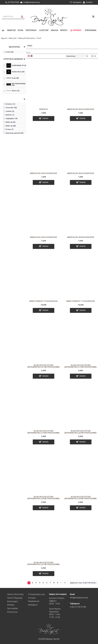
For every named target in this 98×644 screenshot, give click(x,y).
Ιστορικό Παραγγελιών (34, 600)
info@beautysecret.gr (79, 596)
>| (65, 583)
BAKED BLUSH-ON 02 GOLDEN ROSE (81, 109)
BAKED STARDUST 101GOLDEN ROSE (44, 301)
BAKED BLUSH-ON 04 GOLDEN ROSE (81, 173)
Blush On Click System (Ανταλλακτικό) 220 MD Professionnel (81, 432)
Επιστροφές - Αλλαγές (13, 603)
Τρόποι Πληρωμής (15, 598)
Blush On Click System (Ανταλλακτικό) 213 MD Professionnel (81, 366)
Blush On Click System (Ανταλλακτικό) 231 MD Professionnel (44, 563)
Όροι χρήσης (13, 608)
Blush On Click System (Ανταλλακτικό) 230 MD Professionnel (81, 498)
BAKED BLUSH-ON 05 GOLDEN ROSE (44, 237)
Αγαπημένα (33, 605)
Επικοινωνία (12, 612)
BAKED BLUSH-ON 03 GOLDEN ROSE (44, 173)
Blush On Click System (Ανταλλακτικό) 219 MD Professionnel (44, 432)
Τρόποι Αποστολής (15, 594)
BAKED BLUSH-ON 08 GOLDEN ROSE (81, 237)
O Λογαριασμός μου (36, 594)
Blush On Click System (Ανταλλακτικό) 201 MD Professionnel (44, 366)
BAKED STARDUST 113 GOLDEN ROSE (81, 301)
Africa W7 (44, 109)
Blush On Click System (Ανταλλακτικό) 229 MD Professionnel (44, 498)
